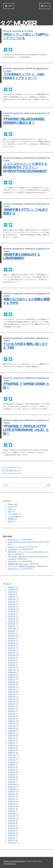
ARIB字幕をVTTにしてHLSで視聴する (25, 212)
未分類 (10, 521)
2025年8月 (12, 592)
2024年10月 (12, 599)
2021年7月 (11, 660)
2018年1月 (11, 753)
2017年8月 (11, 765)
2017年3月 (11, 777)
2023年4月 (12, 619)
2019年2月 (11, 721)
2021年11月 (12, 653)
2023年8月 (12, 611)
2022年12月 (12, 628)
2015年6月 (11, 828)
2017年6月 (11, 770)
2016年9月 (11, 791)
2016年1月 (11, 811)
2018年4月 (12, 745)
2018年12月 (12, 726)
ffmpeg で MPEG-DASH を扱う (26, 386)
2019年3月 (11, 719)
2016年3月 (11, 806)
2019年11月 (12, 699)
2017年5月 (11, 772)
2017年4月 (11, 775)
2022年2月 (12, 645)
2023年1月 (11, 626)
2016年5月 (11, 801)
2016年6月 (11, 799)
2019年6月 (11, 711)
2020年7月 (12, 679)
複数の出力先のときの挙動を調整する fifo (26, 301)
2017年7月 (11, 767)
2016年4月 (12, 804)
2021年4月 (12, 665)
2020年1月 (11, 694)
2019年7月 (11, 709)
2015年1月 (11, 840)
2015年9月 (11, 821)
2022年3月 (12, 643)
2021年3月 (11, 667)
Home (8, 6)
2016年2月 (11, 809)
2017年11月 (12, 757)
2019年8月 (11, 706)
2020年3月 (12, 689)
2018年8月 (11, 735)
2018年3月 (11, 748)
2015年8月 (11, 823)
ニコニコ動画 (12, 514)
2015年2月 (11, 838)
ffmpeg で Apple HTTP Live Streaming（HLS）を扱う (26, 430)
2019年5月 (11, 714)
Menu (44, 6)
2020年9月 (12, 675)
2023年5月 (12, 616)
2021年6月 (11, 663)
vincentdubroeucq (10, 864)
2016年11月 (12, 787)
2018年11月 (12, 728)
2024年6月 (12, 604)
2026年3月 (12, 587)
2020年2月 (12, 692)
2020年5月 (12, 684)
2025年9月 (12, 589)
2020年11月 (12, 670)
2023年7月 (12, 614)
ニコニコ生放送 (13, 516)
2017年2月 (11, 779)
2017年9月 (11, 762)
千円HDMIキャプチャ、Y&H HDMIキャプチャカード (24, 76)
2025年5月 (11, 594)
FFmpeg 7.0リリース (15, 569)
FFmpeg (30, 31)
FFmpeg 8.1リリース (15, 539)
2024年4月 (12, 606)
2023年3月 (12, 621)
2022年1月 (11, 648)
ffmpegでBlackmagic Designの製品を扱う (24, 121)
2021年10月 (12, 655)
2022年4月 (12, 641)
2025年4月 (12, 597)
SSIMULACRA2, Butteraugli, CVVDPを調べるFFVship (25, 542)
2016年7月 (11, 796)
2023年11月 (12, 609)
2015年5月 (11, 831)
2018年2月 (11, 750)
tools (10, 511)
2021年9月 (11, 658)
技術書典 (11, 519)
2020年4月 (12, 687)
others (10, 509)
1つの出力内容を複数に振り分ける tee (25, 346)
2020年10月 (12, 672)
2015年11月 (12, 816)
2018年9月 (11, 733)
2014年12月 (12, 843)
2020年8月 (12, 677)
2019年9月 (11, 704)
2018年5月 (11, 743)
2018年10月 (12, 731)
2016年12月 (12, 784)
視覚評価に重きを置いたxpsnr (18, 564)
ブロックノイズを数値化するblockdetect (22, 566)
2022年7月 (12, 633)
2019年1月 (11, 723)
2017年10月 (12, 760)
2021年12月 (12, 650)
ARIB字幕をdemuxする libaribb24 (22, 256)
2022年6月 (12, 636)
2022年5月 (12, 638)
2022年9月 (12, 631)
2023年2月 (12, 623)
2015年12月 (12, 813)
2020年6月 (12, 682)
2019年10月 (12, 701)
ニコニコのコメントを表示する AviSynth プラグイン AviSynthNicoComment (25, 167)
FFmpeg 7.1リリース (15, 561)
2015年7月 (11, 826)
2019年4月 (12, 716)
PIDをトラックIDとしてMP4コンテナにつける (26, 36)
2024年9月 (12, 602)
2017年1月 (11, 782)
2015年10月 (12, 818)
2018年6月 (11, 740)
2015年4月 (11, 833)
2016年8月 (11, 794)
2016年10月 (12, 789)
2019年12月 (12, 697)
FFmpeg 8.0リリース (15, 549)
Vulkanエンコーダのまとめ (17, 547)
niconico (11, 507)
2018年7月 (11, 738)
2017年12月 (12, 755)
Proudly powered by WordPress (14, 861)
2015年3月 (11, 835)
